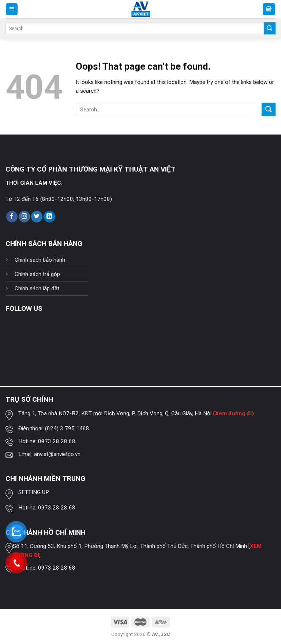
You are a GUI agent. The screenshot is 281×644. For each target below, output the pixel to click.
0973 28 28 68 (57, 441)
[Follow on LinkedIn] (49, 217)
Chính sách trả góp (37, 274)
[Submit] (270, 28)
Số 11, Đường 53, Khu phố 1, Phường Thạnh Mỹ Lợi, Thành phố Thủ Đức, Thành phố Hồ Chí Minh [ (131, 546)
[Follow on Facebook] (12, 217)
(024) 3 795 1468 (67, 428)
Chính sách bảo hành (40, 260)
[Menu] (12, 9)
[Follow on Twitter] (37, 217)
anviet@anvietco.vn (57, 454)
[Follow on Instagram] (24, 217)
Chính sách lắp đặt (37, 288)
